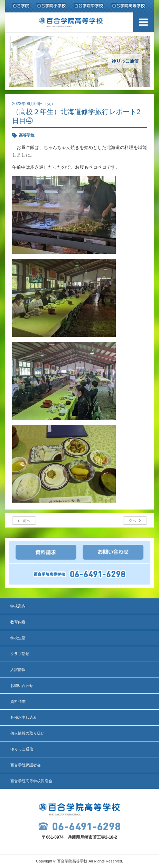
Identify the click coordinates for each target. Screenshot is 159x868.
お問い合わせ (22, 685)
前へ (27, 521)
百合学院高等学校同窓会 (31, 781)
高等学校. (27, 135)
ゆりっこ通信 (22, 749)
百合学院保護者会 (26, 765)
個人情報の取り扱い (27, 733)
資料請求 (18, 701)
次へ (132, 521)
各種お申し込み (24, 717)
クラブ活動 (20, 654)
